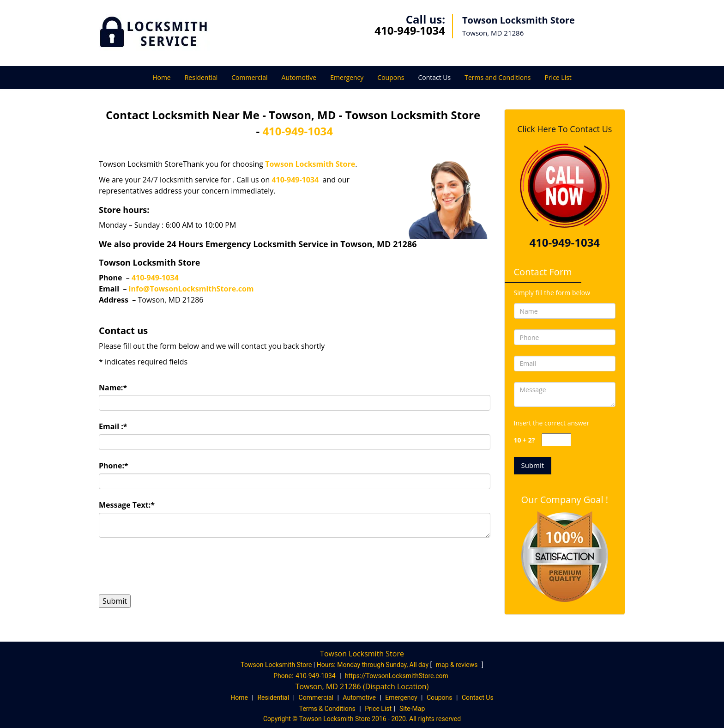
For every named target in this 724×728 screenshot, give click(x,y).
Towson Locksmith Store (310, 164)
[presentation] (169, 566)
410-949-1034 (410, 30)
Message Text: (127, 505)
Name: (113, 388)
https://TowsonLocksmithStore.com (397, 676)
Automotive (299, 77)
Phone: (114, 466)
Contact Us (434, 77)
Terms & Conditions (327, 709)
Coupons (391, 77)
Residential (201, 77)
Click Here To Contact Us (564, 129)
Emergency (347, 77)
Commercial (249, 77)
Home (162, 77)
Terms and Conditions (498, 77)
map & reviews (458, 665)
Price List (558, 77)
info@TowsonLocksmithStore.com (191, 289)
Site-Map (412, 709)
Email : (113, 426)
